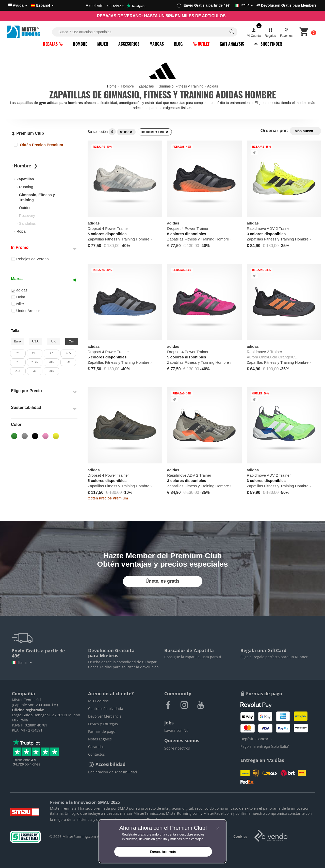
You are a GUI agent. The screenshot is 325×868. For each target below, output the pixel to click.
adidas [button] (19, 290)
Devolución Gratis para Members (287, 5)
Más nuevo (305, 131)
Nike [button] (18, 304)
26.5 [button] (35, 353)
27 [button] (51, 353)
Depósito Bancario (256, 739)
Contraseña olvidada (106, 709)
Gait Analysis (232, 44)
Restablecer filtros (155, 132)
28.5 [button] (51, 362)
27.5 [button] (68, 353)
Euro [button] (17, 341)
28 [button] (18, 362)
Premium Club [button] (28, 133)
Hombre (80, 44)
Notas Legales (100, 739)
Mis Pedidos (98, 701)
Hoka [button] (18, 297)
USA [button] (35, 341)
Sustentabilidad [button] (26, 407)
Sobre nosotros (177, 748)
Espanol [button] (42, 5)
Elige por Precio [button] (26, 391)
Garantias (96, 747)
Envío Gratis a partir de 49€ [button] (215, 5)
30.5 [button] (51, 371)
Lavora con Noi (177, 730)
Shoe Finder (268, 44)
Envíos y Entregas (103, 724)
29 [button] (68, 362)
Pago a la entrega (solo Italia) (265, 746)
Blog (178, 44)
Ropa (21, 231)
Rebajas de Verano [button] (30, 259)
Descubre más (163, 852)
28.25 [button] (35, 362)
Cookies (240, 836)
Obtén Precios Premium (38, 145)
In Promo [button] (20, 247)
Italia (22, 662)
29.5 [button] (18, 371)
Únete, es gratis (162, 581)
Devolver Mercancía (105, 716)
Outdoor (26, 208)
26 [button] (18, 353)
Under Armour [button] (26, 311)
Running (26, 187)
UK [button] (53, 341)
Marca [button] (17, 279)
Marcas (157, 44)
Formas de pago (102, 731)
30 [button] (35, 371)
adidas (126, 132)
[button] (18, 5)
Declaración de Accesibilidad (113, 772)
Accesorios (129, 44)
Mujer (103, 44)
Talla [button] (15, 330)
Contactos (96, 754)
